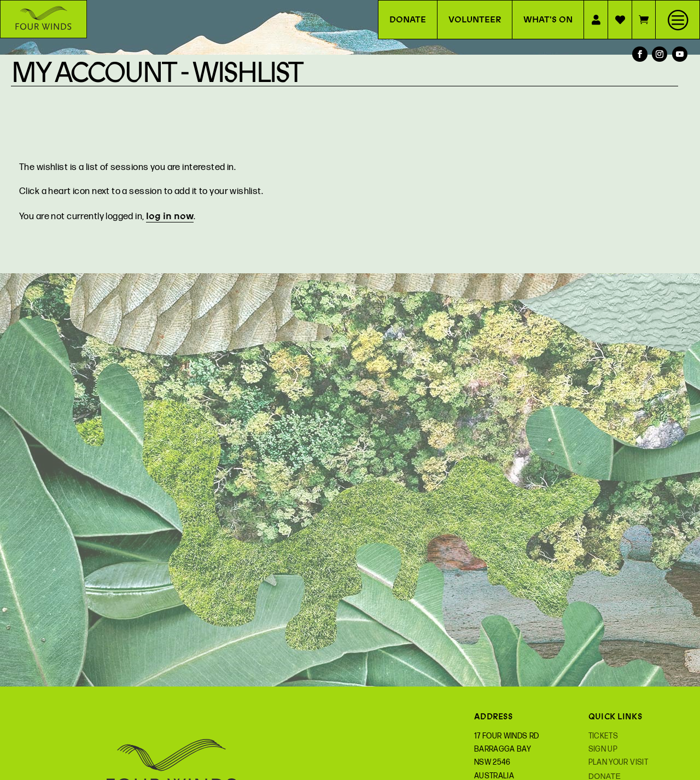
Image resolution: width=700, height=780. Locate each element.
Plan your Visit (618, 762)
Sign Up (603, 749)
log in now (170, 216)
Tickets (603, 736)
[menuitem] (678, 20)
